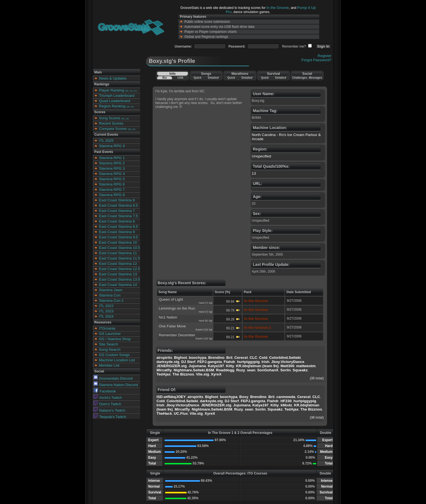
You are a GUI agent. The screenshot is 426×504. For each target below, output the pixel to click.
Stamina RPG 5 (112, 179)
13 (254, 173)
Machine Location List (117, 360)
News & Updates (113, 78)
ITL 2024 (106, 316)
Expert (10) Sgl (204, 330)
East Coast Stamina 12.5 (119, 269)
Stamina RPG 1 (112, 158)
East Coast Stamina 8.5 (118, 227)
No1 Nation (168, 317)
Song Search (110, 349)
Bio (165, 78)
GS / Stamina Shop (115, 339)
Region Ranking (112, 106)
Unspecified (261, 156)
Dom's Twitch (107, 404)
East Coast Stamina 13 (118, 274)
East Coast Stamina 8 (117, 221)
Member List (109, 365)
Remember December (177, 335)
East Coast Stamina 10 (118, 242)
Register (325, 56)
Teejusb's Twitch (110, 417)
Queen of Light (171, 299)
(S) (131, 91)
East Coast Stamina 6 (117, 200)
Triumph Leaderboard (117, 96)
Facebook (105, 391)
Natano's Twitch (109, 410)
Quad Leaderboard (115, 101)
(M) (127, 91)
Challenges (300, 78)
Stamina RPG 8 (112, 195)
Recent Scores (111, 123)
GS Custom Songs (114, 355)
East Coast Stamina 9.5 (118, 237)
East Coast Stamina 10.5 (119, 248)
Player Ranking (112, 90)
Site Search (109, 344)
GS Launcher (110, 334)
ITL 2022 (106, 306)
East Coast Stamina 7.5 (118, 216)
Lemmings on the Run (177, 308)
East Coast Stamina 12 (118, 264)
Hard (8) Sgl (206, 321)
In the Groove (278, 8)
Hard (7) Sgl (206, 303)
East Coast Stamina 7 (117, 211)
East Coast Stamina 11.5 (119, 258)
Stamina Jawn (111, 290)
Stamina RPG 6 (112, 184)
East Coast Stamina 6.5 (118, 205)
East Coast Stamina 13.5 (119, 279)
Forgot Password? (316, 60)
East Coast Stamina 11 (118, 253)
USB (180, 78)
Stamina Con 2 (111, 301)
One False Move (172, 326)
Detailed (213, 78)
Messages (315, 78)
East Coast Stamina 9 (117, 232)
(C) (135, 91)
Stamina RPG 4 (112, 174)
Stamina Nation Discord (116, 385)
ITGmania (107, 328)
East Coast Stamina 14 (118, 285)
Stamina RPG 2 (112, 163)
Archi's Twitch (108, 398)
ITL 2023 (106, 311)
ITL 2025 (106, 141)
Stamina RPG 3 (112, 168)
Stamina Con (110, 295)
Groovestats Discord (113, 378)
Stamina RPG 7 (112, 190)
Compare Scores (113, 129)
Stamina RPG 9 (112, 146)
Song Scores (110, 118)
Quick (197, 78)
